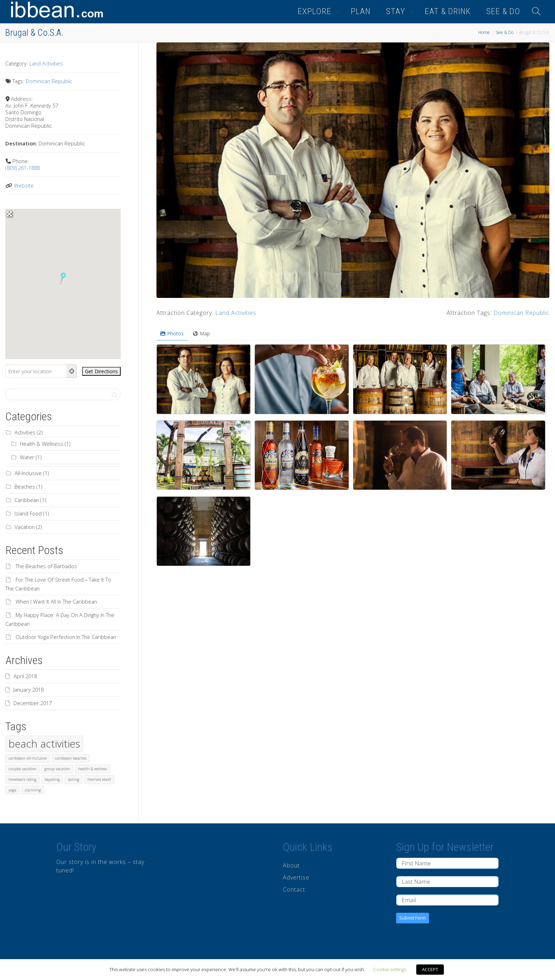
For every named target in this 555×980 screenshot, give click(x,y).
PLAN (361, 11)
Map (201, 333)
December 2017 (33, 703)
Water (27, 457)
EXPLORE (316, 11)
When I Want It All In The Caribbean (56, 601)
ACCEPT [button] (430, 969)
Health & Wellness (42, 444)
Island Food (28, 513)
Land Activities (236, 313)
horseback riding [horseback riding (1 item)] (22, 779)
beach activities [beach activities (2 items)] (44, 744)
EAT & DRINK (448, 11)
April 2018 (25, 676)
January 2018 (28, 690)
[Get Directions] (101, 371)
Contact (294, 889)
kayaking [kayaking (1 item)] (52, 779)
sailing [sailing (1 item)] (74, 779)
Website (24, 185)
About (291, 865)
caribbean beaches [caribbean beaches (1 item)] (71, 758)
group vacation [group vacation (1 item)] (57, 769)
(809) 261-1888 (22, 168)
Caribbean (27, 500)
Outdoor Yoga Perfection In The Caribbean (66, 637)
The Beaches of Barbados (46, 566)
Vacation (25, 527)
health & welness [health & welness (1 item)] (93, 769)
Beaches (25, 486)
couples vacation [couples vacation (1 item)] (22, 769)
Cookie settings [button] (390, 969)
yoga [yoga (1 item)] (12, 790)
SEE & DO (503, 11)
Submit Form (413, 918)
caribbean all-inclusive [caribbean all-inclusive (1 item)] (28, 758)
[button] (63, 278)
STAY (397, 11)
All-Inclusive (28, 473)
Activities (25, 432)
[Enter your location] (36, 371)
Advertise (296, 877)
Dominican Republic (521, 313)
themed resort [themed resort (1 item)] (99, 779)
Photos (172, 333)
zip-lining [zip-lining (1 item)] (33, 790)
